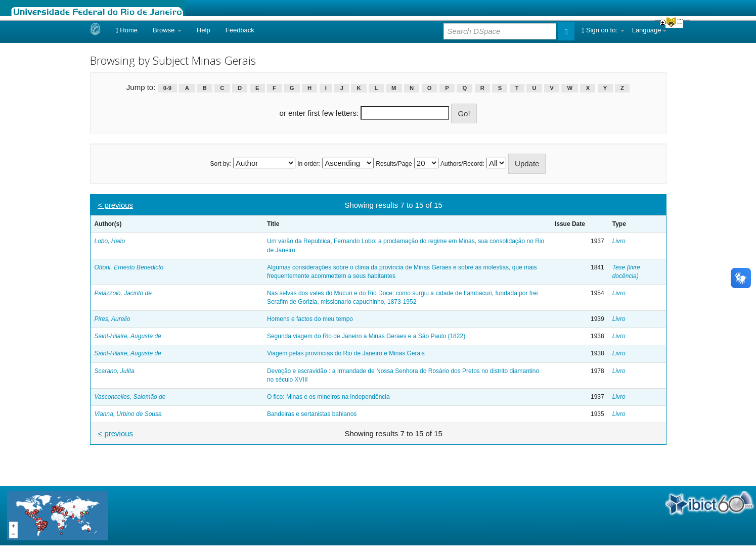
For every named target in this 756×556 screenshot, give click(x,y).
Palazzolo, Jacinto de (123, 293)
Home (127, 30)
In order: (309, 164)
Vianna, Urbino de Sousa (128, 414)
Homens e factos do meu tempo (310, 319)
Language (649, 30)
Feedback (240, 30)
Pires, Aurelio (113, 319)
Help (204, 30)
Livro (619, 241)
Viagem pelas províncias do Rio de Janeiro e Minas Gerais (346, 353)
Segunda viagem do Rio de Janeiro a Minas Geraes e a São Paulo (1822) (366, 336)
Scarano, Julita (115, 371)
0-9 (167, 88)
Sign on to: (603, 30)
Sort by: (221, 164)
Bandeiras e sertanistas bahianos (312, 414)
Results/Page (394, 164)
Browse (167, 30)
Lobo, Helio (110, 241)
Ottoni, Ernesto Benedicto (129, 267)
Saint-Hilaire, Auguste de (128, 336)
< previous (116, 205)
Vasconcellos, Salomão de (130, 397)
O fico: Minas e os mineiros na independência (328, 397)
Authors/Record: (462, 164)
